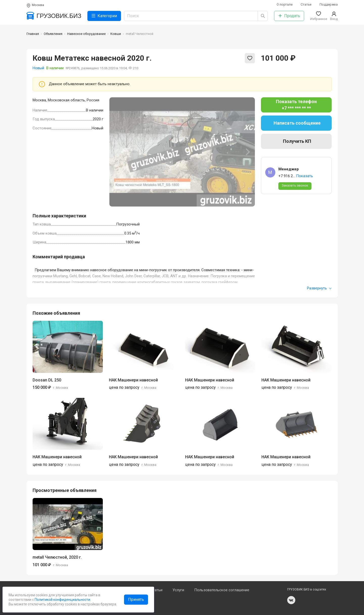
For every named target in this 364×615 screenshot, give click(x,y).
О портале (285, 4)
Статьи (306, 4)
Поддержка (329, 4)
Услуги (178, 590)
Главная (33, 34)
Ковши (116, 34)
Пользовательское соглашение (222, 590)
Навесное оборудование (86, 34)
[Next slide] (247, 152)
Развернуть (319, 288)
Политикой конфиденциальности (62, 600)
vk (291, 600)
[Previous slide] (117, 152)
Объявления (53, 34)
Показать (305, 176)
